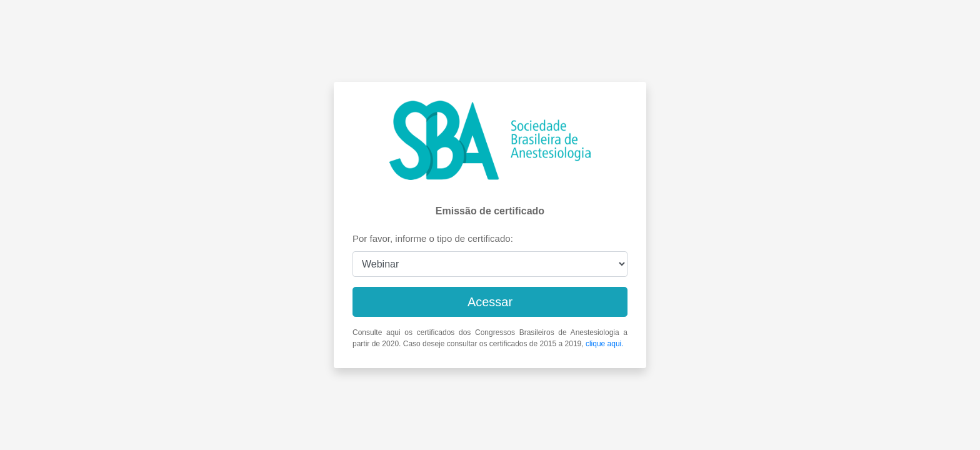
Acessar (490, 302)
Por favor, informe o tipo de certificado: (433, 238)
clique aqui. (605, 344)
